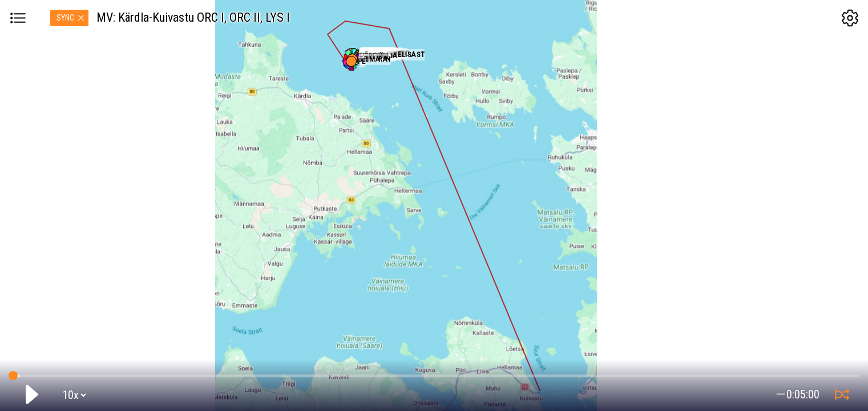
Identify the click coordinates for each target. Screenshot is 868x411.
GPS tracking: (434, 373)
